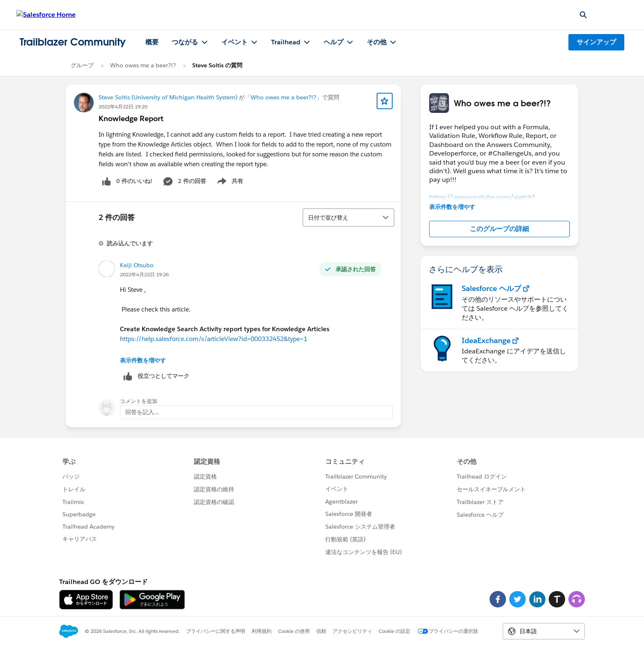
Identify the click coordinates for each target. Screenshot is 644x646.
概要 (152, 42)
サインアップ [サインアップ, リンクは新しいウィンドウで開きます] (596, 42)
